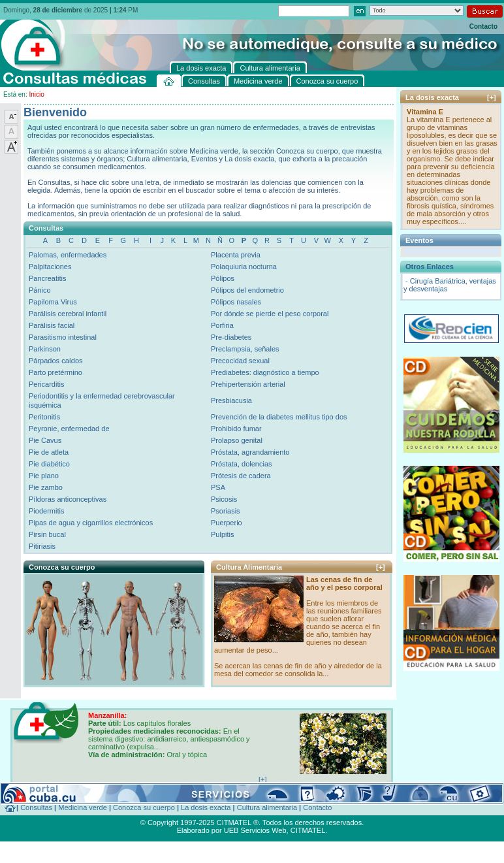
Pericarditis (46, 384)
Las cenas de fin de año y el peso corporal (344, 583)
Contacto (483, 26)
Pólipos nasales (236, 302)
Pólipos (223, 278)
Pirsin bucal (47, 534)
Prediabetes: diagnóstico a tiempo (265, 372)
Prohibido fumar (236, 429)
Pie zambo (46, 487)
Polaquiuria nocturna (244, 267)
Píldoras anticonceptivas (68, 499)
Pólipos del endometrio (247, 290)
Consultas (36, 807)
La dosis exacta (206, 807)
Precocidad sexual (240, 361)
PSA (218, 487)
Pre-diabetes (231, 337)
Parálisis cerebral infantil (68, 314)
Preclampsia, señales (245, 349)
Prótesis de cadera (241, 476)
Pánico (40, 290)
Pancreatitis (47, 278)
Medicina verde (83, 807)
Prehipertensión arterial (248, 384)
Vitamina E (425, 112)
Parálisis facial (52, 325)
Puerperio (227, 523)
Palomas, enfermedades (68, 255)
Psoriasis (226, 511)
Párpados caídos (56, 361)
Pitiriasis (42, 546)
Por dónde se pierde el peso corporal (270, 314)
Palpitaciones (50, 267)
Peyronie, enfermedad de (69, 429)
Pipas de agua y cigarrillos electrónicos (91, 523)
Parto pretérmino (55, 372)
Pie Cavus (45, 440)
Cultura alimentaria (267, 807)
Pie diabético (49, 464)
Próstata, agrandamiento (250, 452)
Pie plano (44, 476)
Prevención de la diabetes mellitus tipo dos (279, 417)
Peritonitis (44, 417)
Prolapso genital (237, 440)
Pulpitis (222, 534)
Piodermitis (46, 511)
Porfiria (222, 325)
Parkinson (45, 349)
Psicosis (224, 499)
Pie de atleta (49, 452)
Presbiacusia (231, 400)
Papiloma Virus (53, 302)
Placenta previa (236, 255)
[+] (381, 567)
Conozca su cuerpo (144, 807)
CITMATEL (308, 830)
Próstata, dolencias (242, 464)
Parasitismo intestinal (63, 337)
